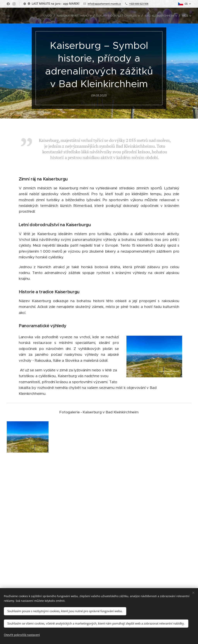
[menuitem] (50, 16)
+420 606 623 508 (139, 4)
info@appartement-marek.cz (104, 4)
